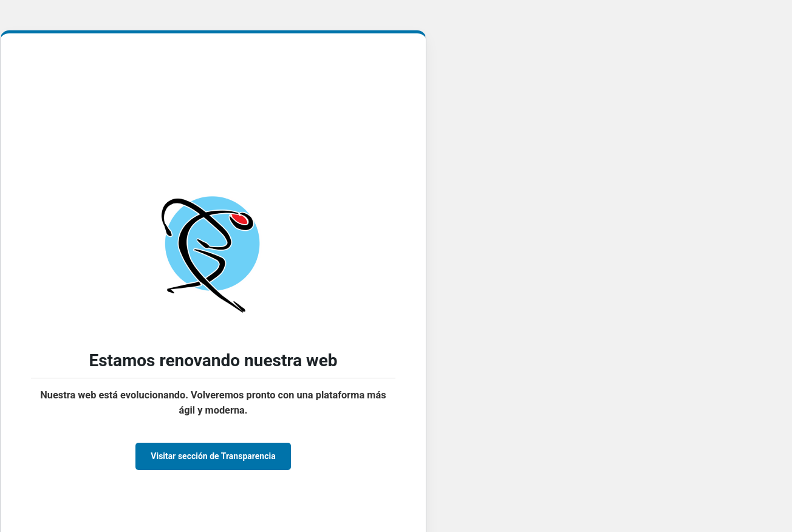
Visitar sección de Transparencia (213, 456)
